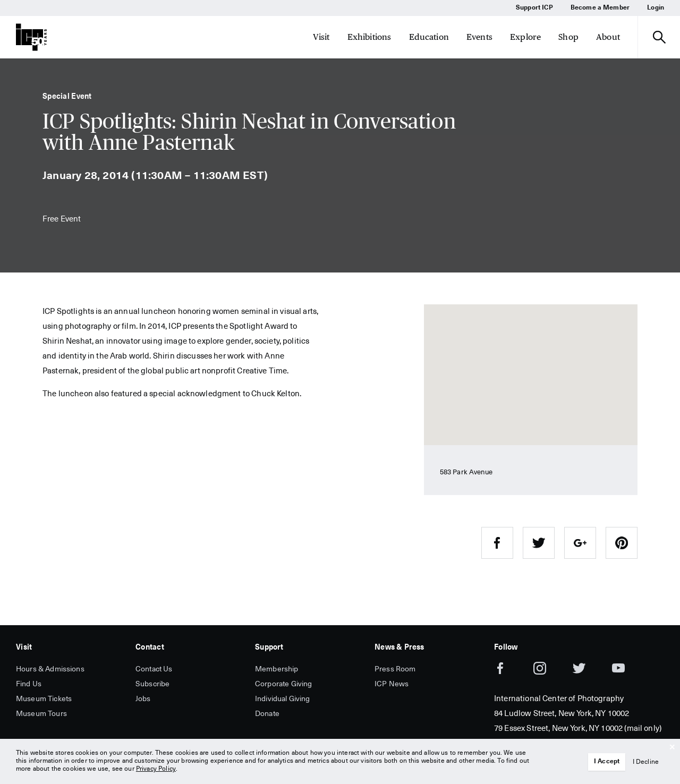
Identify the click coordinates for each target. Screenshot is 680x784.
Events (479, 37)
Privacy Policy (156, 769)
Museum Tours (41, 714)
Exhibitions (369, 37)
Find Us (29, 684)
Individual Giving (283, 699)
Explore (525, 37)
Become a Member (600, 8)
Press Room (395, 669)
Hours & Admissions (50, 669)
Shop (568, 37)
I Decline (646, 762)
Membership (277, 669)
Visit (321, 37)
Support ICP (534, 8)
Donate (267, 714)
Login (656, 8)
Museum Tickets (44, 699)
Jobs (143, 699)
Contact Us (154, 669)
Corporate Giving (283, 684)
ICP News (392, 684)
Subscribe (152, 684)
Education (429, 37)
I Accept (607, 762)
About (608, 37)
